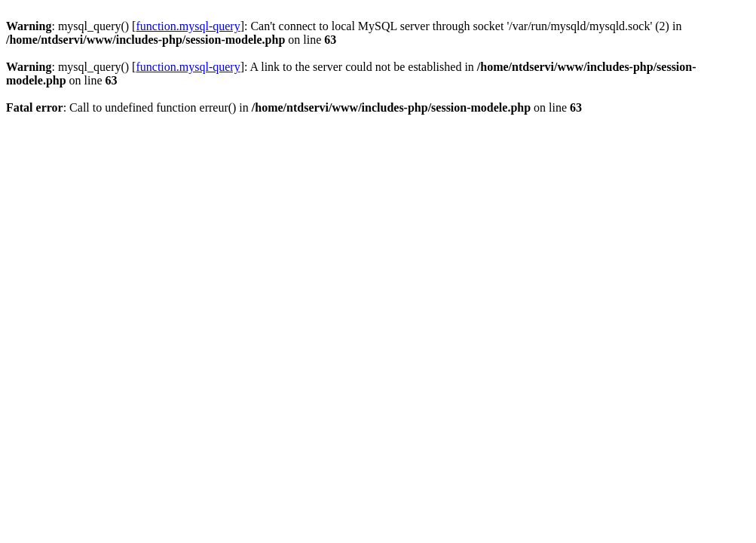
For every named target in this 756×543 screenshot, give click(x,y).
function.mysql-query (188, 26)
